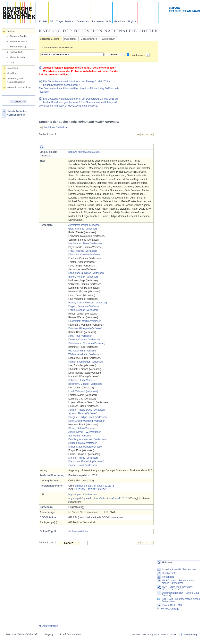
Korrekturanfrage (168, 609)
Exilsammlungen (89, 39)
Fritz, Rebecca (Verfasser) (83, 251)
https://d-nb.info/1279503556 (84, 152)
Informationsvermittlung (19, 87)
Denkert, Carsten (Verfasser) (84, 340)
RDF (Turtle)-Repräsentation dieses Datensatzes (177, 588)
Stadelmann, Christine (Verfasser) (87, 343)
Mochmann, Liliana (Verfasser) (85, 243)
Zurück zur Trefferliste (56, 127)
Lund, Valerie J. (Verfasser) (83, 391)
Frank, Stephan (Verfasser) (83, 310)
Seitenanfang (190, 635)
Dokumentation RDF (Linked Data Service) (180, 594)
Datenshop (12, 68)
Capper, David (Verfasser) (83, 465)
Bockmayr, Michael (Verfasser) (85, 384)
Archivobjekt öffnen (79, 531)
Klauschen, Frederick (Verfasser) (86, 461)
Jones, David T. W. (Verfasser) (85, 432)
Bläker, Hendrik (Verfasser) (83, 277)
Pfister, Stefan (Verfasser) (82, 428)
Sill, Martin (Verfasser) (81, 436)
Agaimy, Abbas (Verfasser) (83, 413)
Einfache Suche (18, 36)
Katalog (11, 31)
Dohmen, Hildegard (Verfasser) (85, 328)
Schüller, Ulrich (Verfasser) (83, 380)
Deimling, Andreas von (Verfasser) (87, 439)
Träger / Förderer (65, 21)
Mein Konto (120, 21)
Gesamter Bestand (50, 39)
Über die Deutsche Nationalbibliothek (16, 113)
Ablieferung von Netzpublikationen (16, 80)
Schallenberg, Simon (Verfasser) (86, 273)
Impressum (98, 21)
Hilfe (109, 21)
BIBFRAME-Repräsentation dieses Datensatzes (181, 600)
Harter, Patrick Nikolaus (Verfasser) (88, 303)
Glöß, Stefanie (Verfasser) (83, 229)
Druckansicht (169, 573)
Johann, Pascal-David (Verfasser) (87, 410)
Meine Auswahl (18, 57)
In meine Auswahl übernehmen (179, 569)
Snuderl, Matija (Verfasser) (83, 443)
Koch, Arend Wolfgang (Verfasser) (87, 421)
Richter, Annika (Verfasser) (83, 351)
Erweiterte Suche (19, 41)
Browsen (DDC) (18, 47)
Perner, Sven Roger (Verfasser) (86, 362)
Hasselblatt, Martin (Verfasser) (85, 321)
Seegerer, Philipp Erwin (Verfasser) (88, 417)
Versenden (168, 577)
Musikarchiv (70, 39)
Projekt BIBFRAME (172, 605)
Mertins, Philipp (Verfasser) (83, 458)
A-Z (52, 21)
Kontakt (43, 21)
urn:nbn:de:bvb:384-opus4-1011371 (95, 486)
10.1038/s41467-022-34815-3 (90, 489)
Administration (48, 626)
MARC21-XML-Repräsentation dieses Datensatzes (179, 582)
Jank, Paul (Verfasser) (81, 336)
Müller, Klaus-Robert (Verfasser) (86, 447)
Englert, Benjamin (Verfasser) (85, 306)
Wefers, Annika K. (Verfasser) (85, 354)
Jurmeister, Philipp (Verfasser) (85, 225)
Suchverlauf (16, 52)
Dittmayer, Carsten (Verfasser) (85, 255)
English (132, 21)
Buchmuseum (108, 39)
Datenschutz (83, 21)
